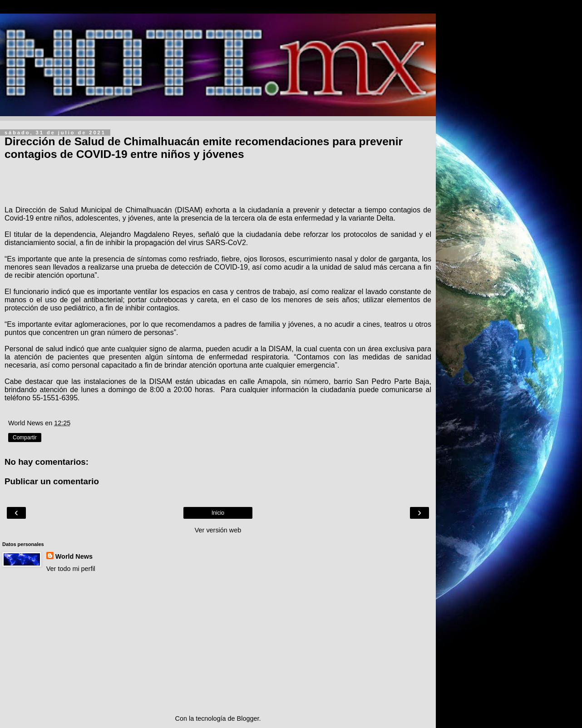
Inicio (218, 513)
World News (74, 556)
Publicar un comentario (52, 481)
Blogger (248, 718)
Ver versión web (218, 530)
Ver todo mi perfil (71, 569)
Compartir (25, 438)
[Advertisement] (218, 644)
